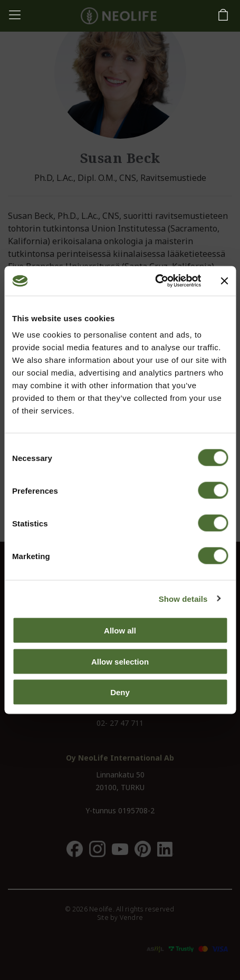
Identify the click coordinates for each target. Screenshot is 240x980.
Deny (120, 692)
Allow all (120, 631)
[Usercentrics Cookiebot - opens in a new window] (155, 281)
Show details (183, 598)
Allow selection (120, 661)
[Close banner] (224, 281)
